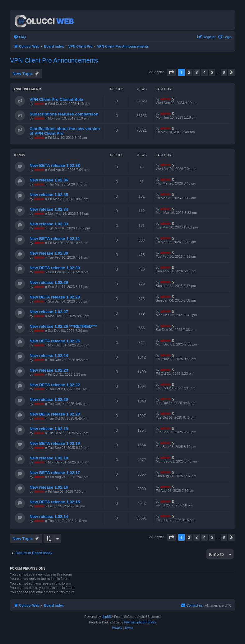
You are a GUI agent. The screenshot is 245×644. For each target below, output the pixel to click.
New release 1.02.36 (49, 180)
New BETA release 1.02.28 (55, 297)
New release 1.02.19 (49, 429)
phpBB (106, 617)
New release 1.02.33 (49, 224)
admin (39, 104)
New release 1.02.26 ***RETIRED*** (63, 326)
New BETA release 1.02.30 (55, 268)
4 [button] (204, 72)
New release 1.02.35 (49, 195)
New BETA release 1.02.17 (55, 473)
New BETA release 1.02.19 (55, 443)
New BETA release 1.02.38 (55, 165)
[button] (171, 72)
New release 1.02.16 (49, 487)
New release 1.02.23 (49, 370)
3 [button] (197, 72)
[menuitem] (20, 37)
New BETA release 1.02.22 (55, 385)
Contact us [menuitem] (192, 605)
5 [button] (212, 72)
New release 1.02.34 (49, 209)
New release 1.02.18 (49, 458)
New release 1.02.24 (49, 356)
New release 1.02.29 (49, 282)
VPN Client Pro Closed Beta (56, 99)
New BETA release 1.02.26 (55, 341)
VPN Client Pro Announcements (54, 60)
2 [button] (189, 72)
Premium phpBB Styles (140, 622)
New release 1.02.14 (49, 517)
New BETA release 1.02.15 (55, 502)
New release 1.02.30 (49, 253)
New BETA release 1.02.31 (55, 239)
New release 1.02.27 (49, 312)
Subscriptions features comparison (64, 114)
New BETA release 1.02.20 (55, 414)
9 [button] (224, 72)
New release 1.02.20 (49, 400)
